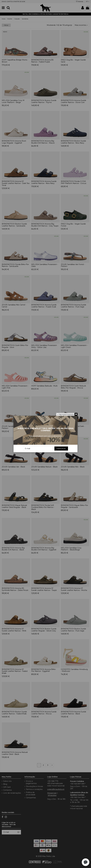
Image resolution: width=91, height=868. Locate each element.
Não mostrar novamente (67, 415)
